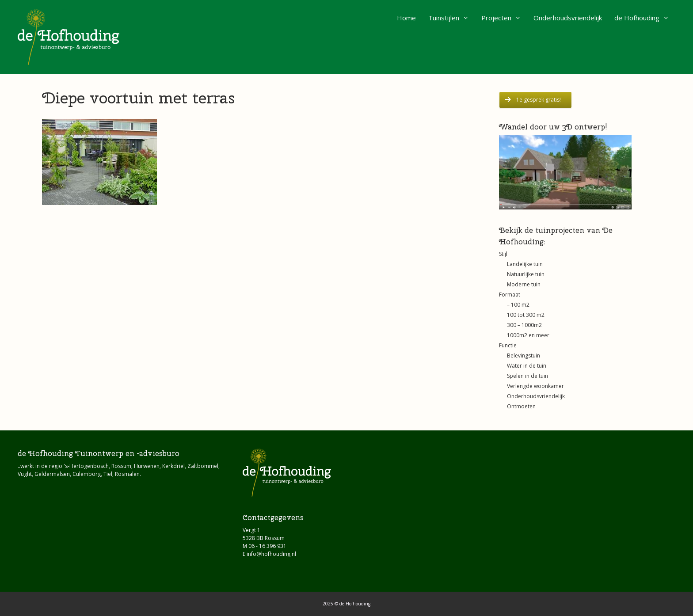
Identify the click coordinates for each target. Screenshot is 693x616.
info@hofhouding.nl (271, 554)
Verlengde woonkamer (535, 386)
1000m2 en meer (528, 335)
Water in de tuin (527, 366)
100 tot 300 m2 (526, 315)
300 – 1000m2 (524, 325)
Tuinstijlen (452, 18)
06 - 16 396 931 (267, 546)
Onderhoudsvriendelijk (568, 18)
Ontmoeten (521, 406)
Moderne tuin (524, 284)
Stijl (503, 254)
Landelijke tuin (525, 264)
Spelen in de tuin (527, 376)
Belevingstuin (524, 356)
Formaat (510, 295)
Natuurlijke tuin (526, 274)
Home (406, 18)
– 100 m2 (518, 305)
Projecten (504, 18)
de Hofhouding (645, 18)
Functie (508, 345)
